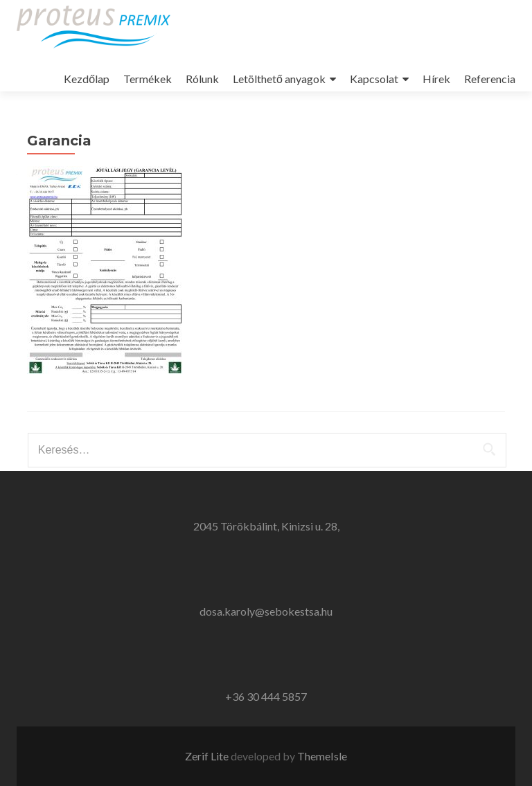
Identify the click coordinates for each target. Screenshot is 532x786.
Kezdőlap (87, 79)
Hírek (436, 79)
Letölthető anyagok (279, 79)
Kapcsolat (374, 79)
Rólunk (202, 79)
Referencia (490, 79)
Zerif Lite (208, 756)
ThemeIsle (322, 756)
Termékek (148, 79)
